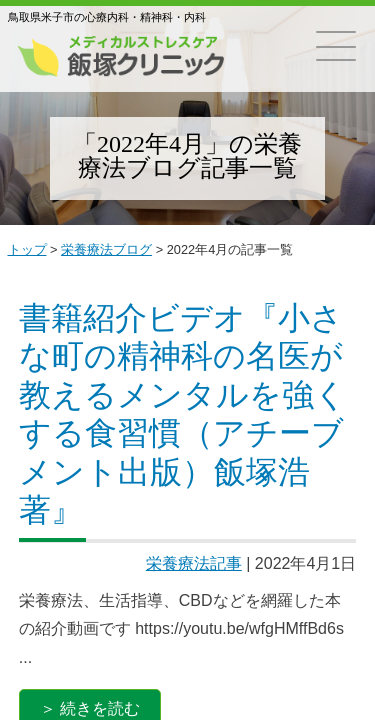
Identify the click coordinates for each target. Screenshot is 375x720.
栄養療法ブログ (106, 249)
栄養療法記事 (194, 563)
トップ (27, 249)
